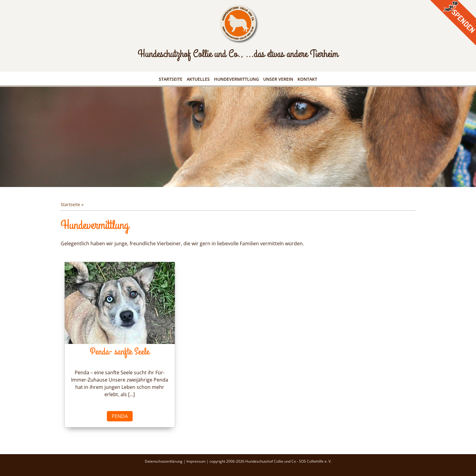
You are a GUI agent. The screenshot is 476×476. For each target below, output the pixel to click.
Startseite (171, 79)
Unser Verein (278, 79)
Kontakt (307, 79)
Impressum (196, 461)
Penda (120, 416)
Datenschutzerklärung (164, 461)
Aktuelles (198, 79)
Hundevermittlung (236, 79)
